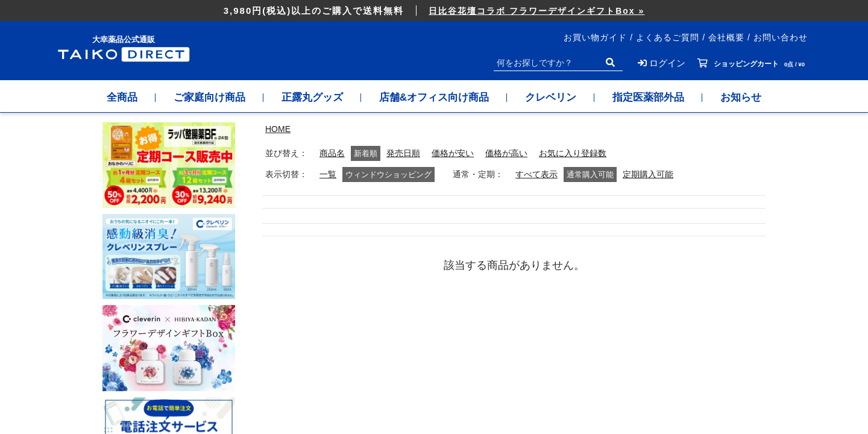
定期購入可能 (648, 175)
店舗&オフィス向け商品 (434, 97)
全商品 (122, 97)
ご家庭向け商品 (209, 97)
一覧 (328, 175)
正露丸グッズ (312, 97)
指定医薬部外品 (648, 97)
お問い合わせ (781, 37)
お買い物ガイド (595, 37)
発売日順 (403, 153)
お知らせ (741, 97)
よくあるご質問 (668, 37)
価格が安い (453, 153)
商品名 (332, 153)
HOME (278, 129)
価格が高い (506, 153)
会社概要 (726, 37)
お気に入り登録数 (573, 153)
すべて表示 (536, 175)
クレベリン (551, 97)
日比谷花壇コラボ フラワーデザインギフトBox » (536, 11)
